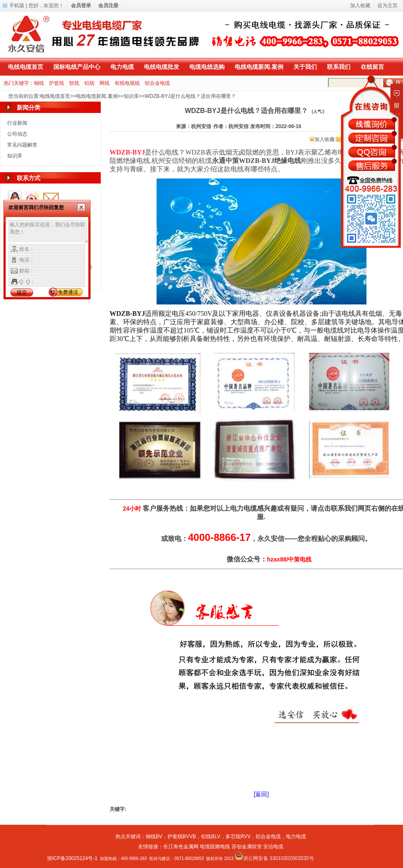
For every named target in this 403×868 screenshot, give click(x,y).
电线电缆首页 (26, 67)
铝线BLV (211, 837)
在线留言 (372, 67)
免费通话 (68, 292)
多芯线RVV (238, 837)
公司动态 (17, 134)
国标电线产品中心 (77, 67)
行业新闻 (17, 123)
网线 (105, 83)
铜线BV (154, 837)
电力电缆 (122, 67)
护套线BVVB (182, 837)
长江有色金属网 (181, 847)
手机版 (17, 5)
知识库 (131, 96)
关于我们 (305, 67)
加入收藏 (322, 139)
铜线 (39, 83)
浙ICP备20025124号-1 (72, 858)
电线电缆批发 (162, 67)
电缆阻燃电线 (215, 847)
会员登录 (81, 5)
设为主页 (387, 5)
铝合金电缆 (157, 83)
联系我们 (339, 67)
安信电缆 (273, 847)
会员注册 (108, 5)
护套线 (57, 83)
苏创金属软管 (247, 847)
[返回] (262, 794)
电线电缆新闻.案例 (259, 67)
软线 (74, 83)
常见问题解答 (22, 145)
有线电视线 (127, 83)
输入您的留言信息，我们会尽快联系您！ (48, 232)
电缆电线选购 (207, 67)
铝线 (89, 83)
